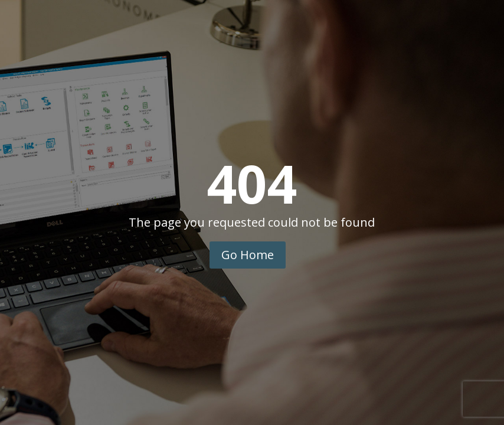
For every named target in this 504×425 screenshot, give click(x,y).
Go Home (248, 255)
